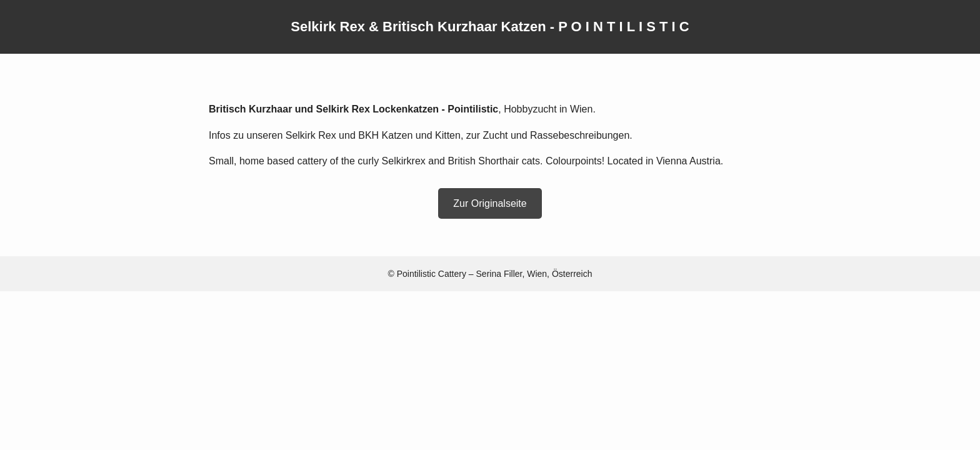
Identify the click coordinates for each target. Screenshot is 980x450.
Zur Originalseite (490, 203)
